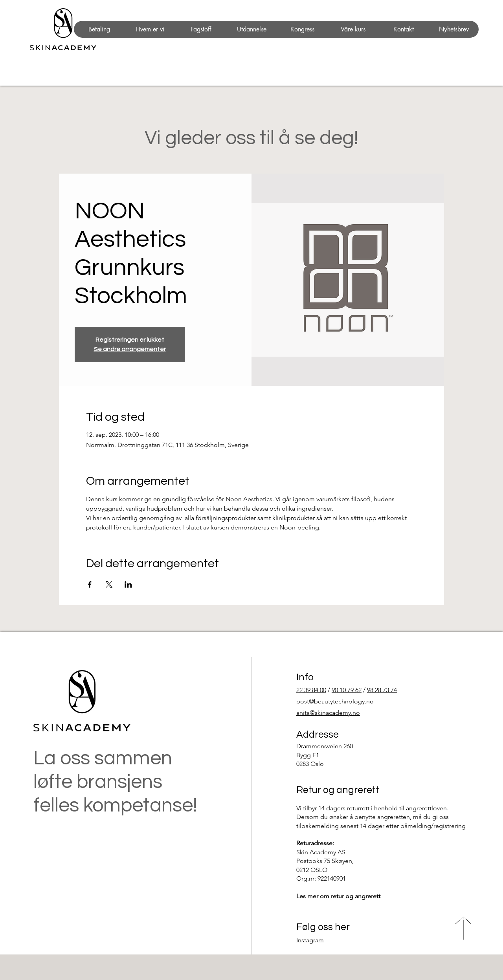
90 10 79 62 (347, 690)
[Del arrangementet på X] (109, 584)
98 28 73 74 (382, 690)
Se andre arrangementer (130, 349)
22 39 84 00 (311, 690)
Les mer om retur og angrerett (338, 896)
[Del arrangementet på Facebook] (90, 584)
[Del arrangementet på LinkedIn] (128, 584)
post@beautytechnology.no (335, 701)
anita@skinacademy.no (328, 713)
